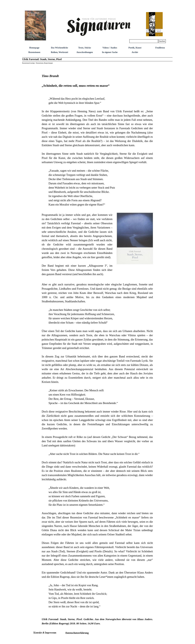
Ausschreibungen (85, 52)
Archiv (135, 52)
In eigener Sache (110, 52)
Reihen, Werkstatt (60, 52)
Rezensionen (34, 52)
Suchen (162, 41)
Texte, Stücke (85, 48)
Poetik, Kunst (135, 48)
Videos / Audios (110, 48)
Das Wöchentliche (59, 48)
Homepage (34, 48)
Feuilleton (160, 48)
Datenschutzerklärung (77, 633)
